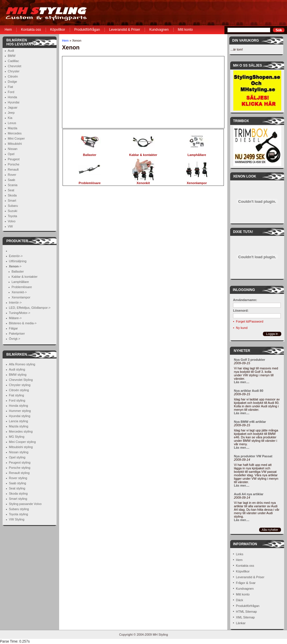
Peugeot (14, 159)
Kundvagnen (159, 30)
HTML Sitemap (246, 612)
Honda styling (19, 406)
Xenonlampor (21, 297)
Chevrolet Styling (21, 380)
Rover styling (18, 478)
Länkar (241, 623)
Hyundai (13, 102)
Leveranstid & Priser (125, 30)
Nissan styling (19, 452)
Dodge (12, 82)
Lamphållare (20, 282)
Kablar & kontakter (25, 277)
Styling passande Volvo (25, 504)
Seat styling (17, 488)
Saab (11, 180)
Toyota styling (19, 514)
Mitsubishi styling (21, 447)
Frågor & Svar (246, 583)
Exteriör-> (16, 256)
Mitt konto (185, 30)
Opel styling (17, 457)
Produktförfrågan (87, 30)
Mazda (12, 128)
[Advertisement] (98, 92)
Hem (8, 30)
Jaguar (13, 107)
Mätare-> (15, 318)
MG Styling (17, 437)
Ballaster (18, 271)
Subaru (13, 206)
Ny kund (242, 328)
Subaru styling (19, 509)
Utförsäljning (18, 261)
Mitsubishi (15, 144)
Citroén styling (19, 390)
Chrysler (14, 71)
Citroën (13, 76)
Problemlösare (22, 287)
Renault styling (19, 473)
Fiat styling (17, 395)
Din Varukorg (246, 41)
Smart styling (18, 499)
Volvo (12, 221)
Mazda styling (19, 426)
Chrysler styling (20, 385)
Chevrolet (14, 66)
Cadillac (13, 61)
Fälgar (13, 328)
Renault (13, 169)
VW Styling (17, 519)
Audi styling (17, 369)
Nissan (13, 149)
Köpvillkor (58, 30)
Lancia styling (19, 421)
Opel (11, 154)
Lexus (12, 123)
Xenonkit (143, 181)
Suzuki (12, 211)
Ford (11, 92)
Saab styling (18, 483)
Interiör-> (15, 302)
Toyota (12, 216)
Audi (11, 51)
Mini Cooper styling (22, 442)
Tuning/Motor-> (20, 313)
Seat (11, 190)
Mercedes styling (21, 431)
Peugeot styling (20, 462)
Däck (240, 600)
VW (10, 226)
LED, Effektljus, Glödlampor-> (30, 308)
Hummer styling (20, 411)
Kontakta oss (31, 30)
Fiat (10, 87)
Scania (13, 185)
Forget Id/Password (250, 321)
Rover (12, 175)
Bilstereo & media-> (23, 323)
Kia (10, 118)
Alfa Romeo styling (22, 364)
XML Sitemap (245, 617)
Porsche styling (20, 468)
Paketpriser (17, 333)
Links (240, 554)
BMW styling (18, 375)
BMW (12, 56)
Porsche (13, 164)
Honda (12, 97)
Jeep (11, 113)
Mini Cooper (16, 138)
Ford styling (17, 400)
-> (15, 266)
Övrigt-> (14, 339)
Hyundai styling (20, 416)
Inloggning (244, 290)
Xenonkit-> (19, 292)
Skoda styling (18, 493)
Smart (12, 200)
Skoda (12, 195)
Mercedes (15, 133)
